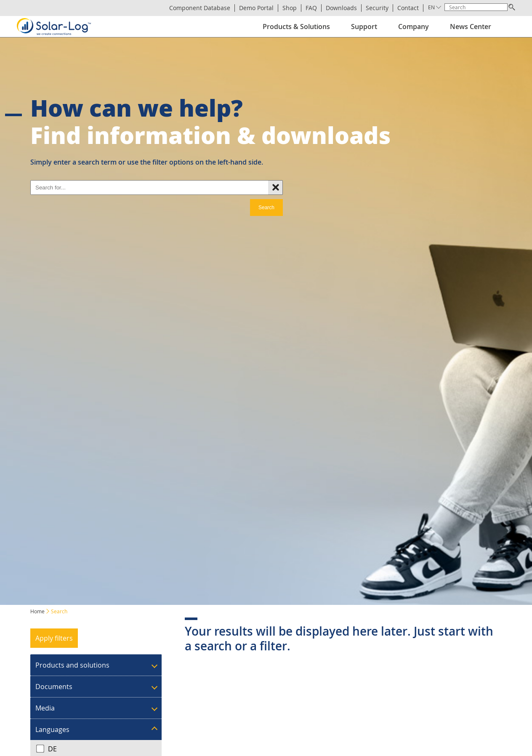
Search (266, 208)
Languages (52, 729)
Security (377, 8)
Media (45, 708)
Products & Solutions (296, 27)
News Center (471, 27)
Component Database (200, 8)
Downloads (341, 8)
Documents (54, 687)
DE (47, 749)
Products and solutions (72, 665)
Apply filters (54, 638)
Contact (408, 8)
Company (414, 27)
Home (37, 611)
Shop (290, 8)
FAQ (311, 8)
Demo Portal (256, 8)
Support (364, 27)
